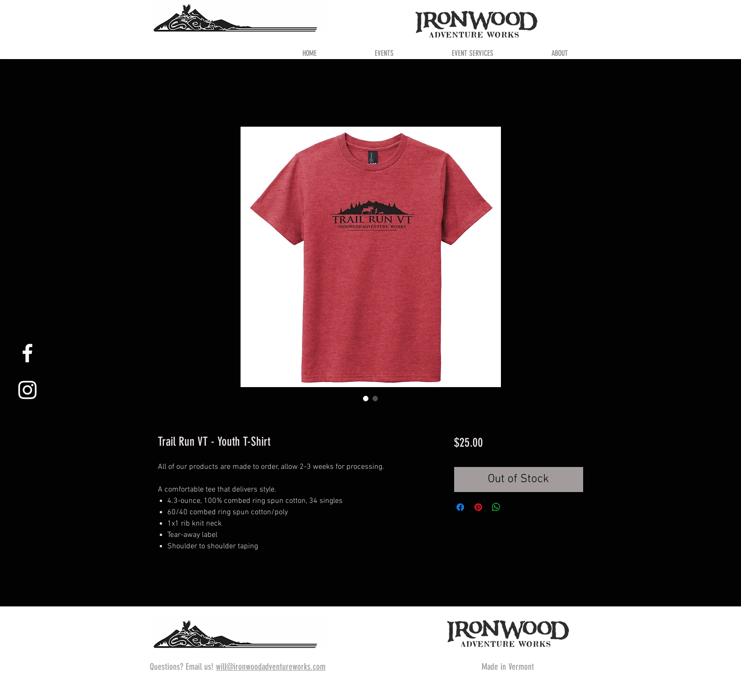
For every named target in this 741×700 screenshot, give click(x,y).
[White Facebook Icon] (27, 353)
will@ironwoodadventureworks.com (271, 667)
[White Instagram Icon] (27, 390)
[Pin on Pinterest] (478, 507)
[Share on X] (514, 507)
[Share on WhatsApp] (496, 507)
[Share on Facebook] (460, 507)
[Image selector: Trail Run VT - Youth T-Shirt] (366, 398)
